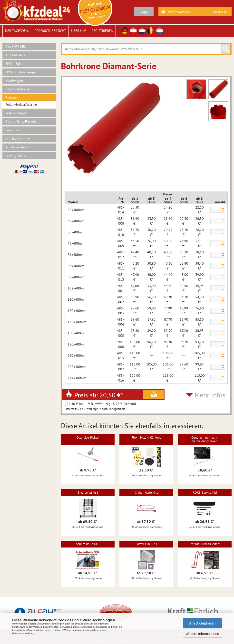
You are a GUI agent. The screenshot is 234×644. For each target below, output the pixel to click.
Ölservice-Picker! (88, 437)
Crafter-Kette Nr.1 (146, 493)
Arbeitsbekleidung (19, 147)
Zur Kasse (219, 12)
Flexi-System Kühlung (146, 437)
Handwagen (14, 81)
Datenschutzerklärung (23, 633)
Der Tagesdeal (17, 31)
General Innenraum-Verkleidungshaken (205, 439)
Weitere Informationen (202, 634)
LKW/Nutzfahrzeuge (20, 72)
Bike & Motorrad (18, 89)
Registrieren (102, 31)
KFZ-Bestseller (16, 55)
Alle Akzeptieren (202, 623)
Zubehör (12, 98)
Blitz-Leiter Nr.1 (88, 493)
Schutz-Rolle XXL (88, 544)
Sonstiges (13, 130)
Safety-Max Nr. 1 (146, 544)
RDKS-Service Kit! (205, 493)
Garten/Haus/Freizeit (21, 122)
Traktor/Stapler (17, 113)
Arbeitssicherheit (18, 139)
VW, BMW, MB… (16, 47)
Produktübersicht (50, 31)
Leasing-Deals (16, 156)
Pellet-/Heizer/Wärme (21, 105)
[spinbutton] (215, 210)
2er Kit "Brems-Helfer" (205, 544)
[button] (223, 208)
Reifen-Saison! (16, 64)
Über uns (79, 31)
